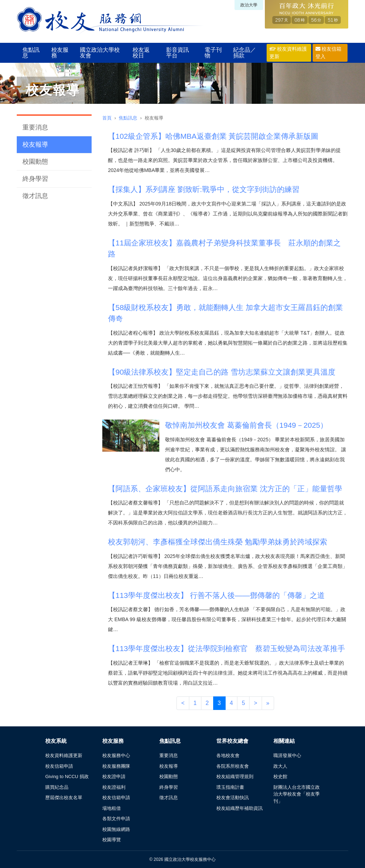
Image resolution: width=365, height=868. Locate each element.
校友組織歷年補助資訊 (240, 808)
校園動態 (35, 162)
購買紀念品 (57, 787)
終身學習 (35, 179)
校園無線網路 (116, 829)
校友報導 (35, 144)
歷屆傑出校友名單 (64, 798)
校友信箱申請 (59, 766)
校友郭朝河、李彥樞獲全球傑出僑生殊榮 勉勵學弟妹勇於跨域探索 (218, 542)
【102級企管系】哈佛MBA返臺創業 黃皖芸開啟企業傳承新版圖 (213, 136)
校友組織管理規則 (235, 776)
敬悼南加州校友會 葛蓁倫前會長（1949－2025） (246, 425)
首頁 (107, 118)
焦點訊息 (31, 53)
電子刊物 (213, 53)
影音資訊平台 (178, 53)
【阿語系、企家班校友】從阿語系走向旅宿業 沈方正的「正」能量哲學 (225, 489)
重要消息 (35, 127)
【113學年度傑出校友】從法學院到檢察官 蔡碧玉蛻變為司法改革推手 (227, 648)
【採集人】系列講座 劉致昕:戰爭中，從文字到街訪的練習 (204, 189)
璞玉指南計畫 (230, 787)
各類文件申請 (116, 819)
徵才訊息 (35, 196)
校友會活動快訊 (233, 798)
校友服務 (60, 53)
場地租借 (112, 808)
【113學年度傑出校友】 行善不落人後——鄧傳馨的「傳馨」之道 (216, 595)
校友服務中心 (116, 755)
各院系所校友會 (233, 766)
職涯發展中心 (287, 755)
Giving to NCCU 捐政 (67, 776)
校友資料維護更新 (288, 53)
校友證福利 (114, 787)
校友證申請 (114, 776)
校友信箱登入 (329, 53)
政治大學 (249, 5)
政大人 (280, 766)
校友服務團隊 (116, 766)
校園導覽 (112, 840)
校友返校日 (141, 53)
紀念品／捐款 (245, 53)
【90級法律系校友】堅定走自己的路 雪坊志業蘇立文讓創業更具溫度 (222, 372)
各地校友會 (228, 755)
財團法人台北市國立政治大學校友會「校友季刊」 (297, 794)
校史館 (280, 776)
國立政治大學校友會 (100, 53)
